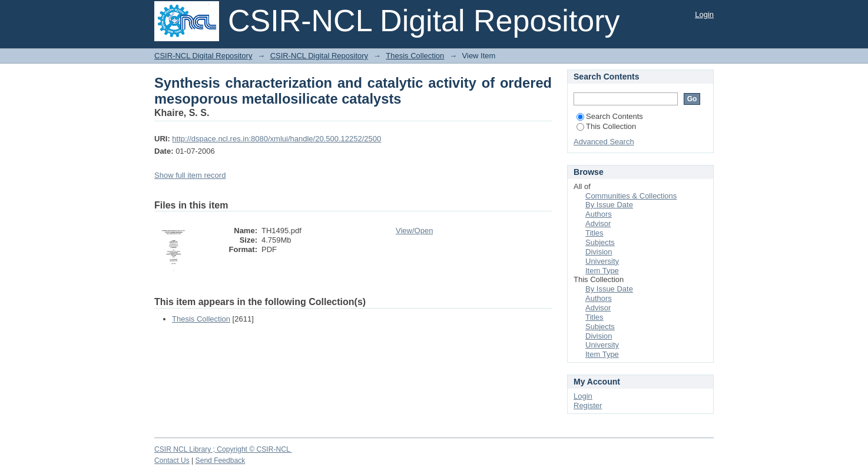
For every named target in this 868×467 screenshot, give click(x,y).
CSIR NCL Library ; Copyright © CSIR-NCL (223, 449)
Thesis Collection (415, 56)
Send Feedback (221, 461)
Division (599, 252)
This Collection (606, 126)
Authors (599, 214)
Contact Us (172, 461)
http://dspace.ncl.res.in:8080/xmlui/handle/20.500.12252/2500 (276, 139)
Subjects (600, 242)
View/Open (414, 231)
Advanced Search (604, 142)
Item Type (602, 271)
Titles (594, 233)
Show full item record (190, 175)
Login (704, 14)
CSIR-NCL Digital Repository (203, 56)
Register (588, 405)
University (602, 261)
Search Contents (610, 116)
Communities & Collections (631, 196)
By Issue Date (609, 205)
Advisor (598, 223)
